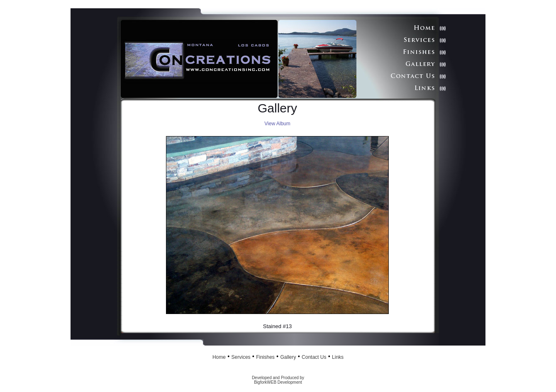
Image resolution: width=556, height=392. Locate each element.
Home (219, 357)
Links (338, 357)
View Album (277, 124)
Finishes (265, 357)
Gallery (288, 357)
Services (241, 357)
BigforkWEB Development (278, 382)
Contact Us (314, 357)
